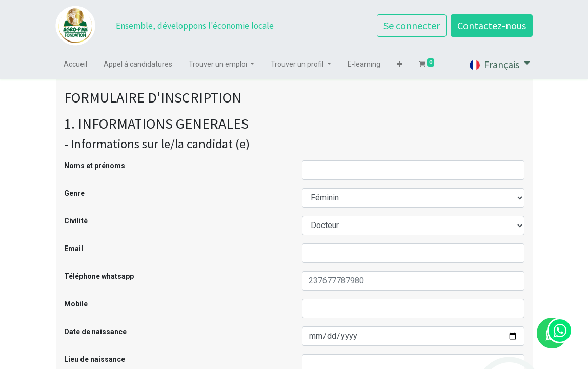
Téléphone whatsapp (99, 276)
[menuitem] (76, 64)
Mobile (76, 304)
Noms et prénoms (95, 166)
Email (74, 249)
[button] (400, 64)
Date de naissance (95, 332)
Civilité (76, 221)
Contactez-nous (492, 25)
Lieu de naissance (95, 359)
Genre (74, 193)
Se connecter (412, 25)
